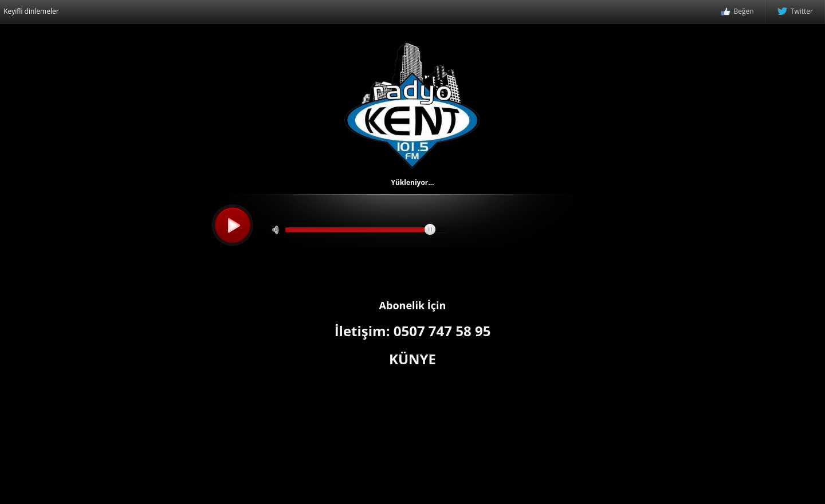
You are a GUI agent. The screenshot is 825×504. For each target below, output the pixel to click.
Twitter (795, 12)
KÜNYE (412, 359)
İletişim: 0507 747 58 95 (413, 331)
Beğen (737, 12)
